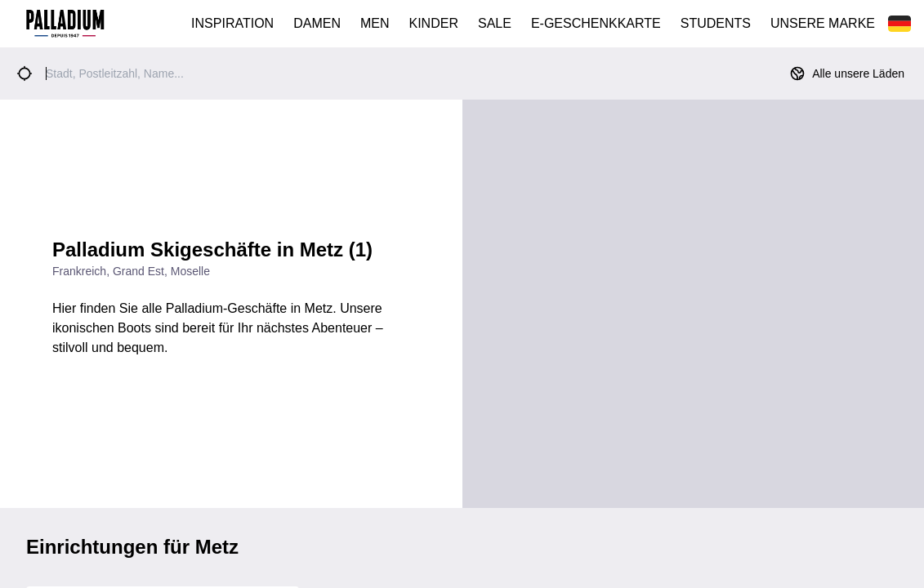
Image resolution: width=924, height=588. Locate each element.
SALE (495, 23)
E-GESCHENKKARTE (596, 23)
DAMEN (317, 23)
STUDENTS (716, 23)
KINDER (434, 23)
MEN (375, 23)
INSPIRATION (232, 23)
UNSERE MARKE (823, 23)
